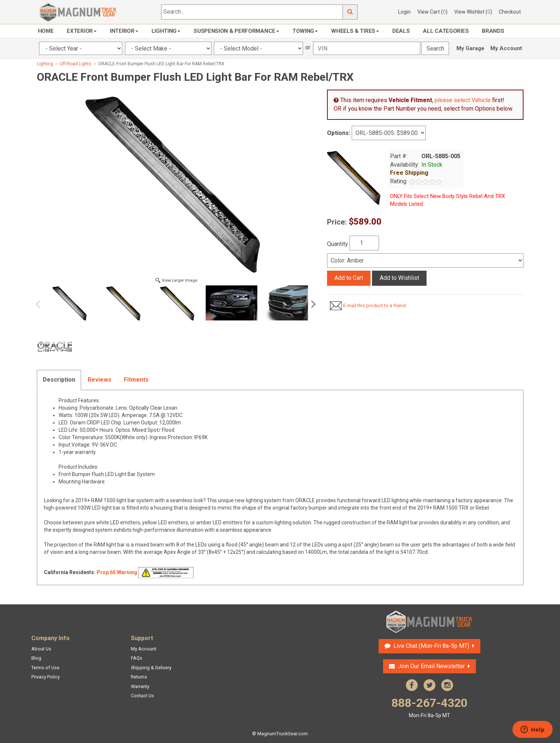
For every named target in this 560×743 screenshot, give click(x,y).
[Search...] (252, 12)
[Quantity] (364, 243)
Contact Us (142, 696)
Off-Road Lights (76, 64)
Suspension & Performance (236, 31)
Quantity (338, 244)
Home (46, 31)
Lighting (166, 31)
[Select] (425, 261)
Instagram (447, 685)
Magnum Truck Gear (429, 622)
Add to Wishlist (399, 278)
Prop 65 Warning (117, 572)
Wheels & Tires (355, 31)
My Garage (470, 48)
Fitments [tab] (136, 380)
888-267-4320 (429, 707)
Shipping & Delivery (151, 668)
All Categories (446, 31)
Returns (139, 677)
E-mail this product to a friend (375, 305)
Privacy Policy (46, 677)
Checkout (510, 12)
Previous (41, 304)
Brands (493, 31)
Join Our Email (431, 666)
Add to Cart (349, 278)
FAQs (137, 658)
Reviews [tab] (100, 380)
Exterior (82, 31)
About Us (41, 649)
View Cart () (432, 12)
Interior (124, 31)
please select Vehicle (463, 100)
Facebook (412, 685)
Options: (339, 133)
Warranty (140, 686)
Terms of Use (45, 668)
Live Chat (431, 646)
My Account (506, 48)
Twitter (429, 685)
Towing (305, 31)
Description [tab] (59, 380)
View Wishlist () (473, 12)
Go (350, 12)
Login (404, 12)
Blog (36, 658)
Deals (401, 31)
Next (312, 304)
